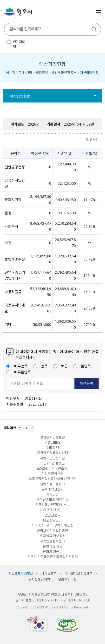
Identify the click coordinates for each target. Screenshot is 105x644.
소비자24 (52, 448)
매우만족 (17, 366)
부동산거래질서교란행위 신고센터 (53, 479)
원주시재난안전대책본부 (52, 505)
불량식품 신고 (53, 546)
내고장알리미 (52, 520)
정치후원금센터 (52, 474)
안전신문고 (52, 515)
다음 (32, 428)
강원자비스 (52, 443)
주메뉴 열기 (99, 12)
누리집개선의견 (39, 580)
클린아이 (52, 495)
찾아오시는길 (67, 580)
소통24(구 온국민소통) (53, 469)
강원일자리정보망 (52, 437)
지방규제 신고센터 (53, 510)
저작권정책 (49, 573)
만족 (40, 366)
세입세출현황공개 (64, 73)
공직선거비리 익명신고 (53, 500)
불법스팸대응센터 (52, 484)
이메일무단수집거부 (79, 573)
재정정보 (42, 73)
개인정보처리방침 (21, 573)
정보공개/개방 (22, 73)
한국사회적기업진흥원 (52, 531)
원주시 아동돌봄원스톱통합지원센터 (53, 557)
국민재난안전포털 (52, 458)
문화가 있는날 (53, 552)
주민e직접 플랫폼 (53, 463)
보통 (60, 366)
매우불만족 (19, 372)
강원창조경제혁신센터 (52, 453)
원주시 (18, 12)
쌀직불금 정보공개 (53, 536)
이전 (20, 428)
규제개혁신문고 (52, 489)
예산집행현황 (20, 96)
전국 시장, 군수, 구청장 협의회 (52, 526)
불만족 (82, 366)
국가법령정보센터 (52, 541)
